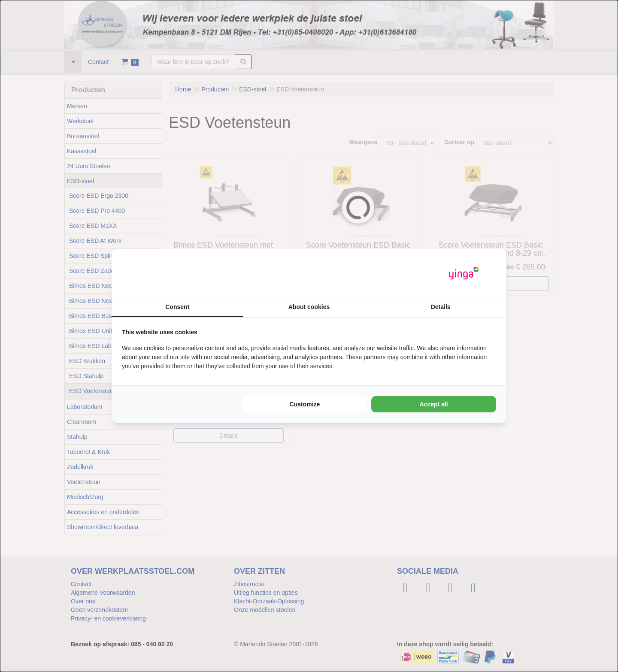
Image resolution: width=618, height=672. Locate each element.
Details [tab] (441, 307)
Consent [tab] (177, 307)
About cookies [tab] (309, 307)
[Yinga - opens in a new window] (464, 273)
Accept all (434, 404)
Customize (305, 404)
